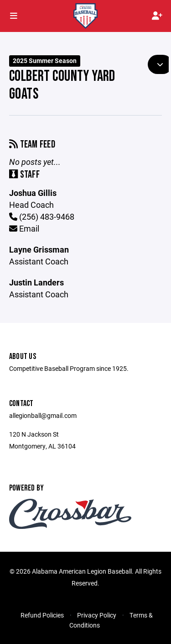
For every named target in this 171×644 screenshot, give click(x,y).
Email (24, 228)
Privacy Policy (97, 615)
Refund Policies (42, 615)
